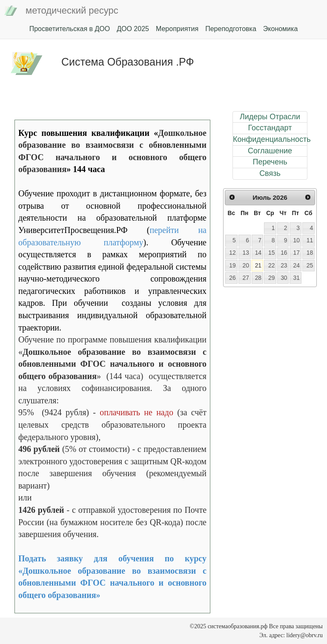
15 (271, 253)
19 (232, 265)
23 (284, 265)
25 (310, 265)
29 (271, 278)
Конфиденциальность (270, 139)
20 (245, 265)
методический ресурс (61, 11)
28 (258, 278)
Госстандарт (270, 128)
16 (284, 253)
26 (232, 278)
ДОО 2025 (133, 29)
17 (296, 253)
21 (258, 265)
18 (310, 253)
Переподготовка (231, 29)
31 (296, 278)
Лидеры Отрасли (270, 117)
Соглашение (270, 151)
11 (310, 240)
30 (284, 278)
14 (258, 253)
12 (232, 253)
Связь (270, 173)
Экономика (281, 29)
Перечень (270, 162)
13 (245, 253)
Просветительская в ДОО (70, 29)
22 (271, 265)
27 (245, 278)
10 (296, 240)
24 (296, 265)
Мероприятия (177, 29)
